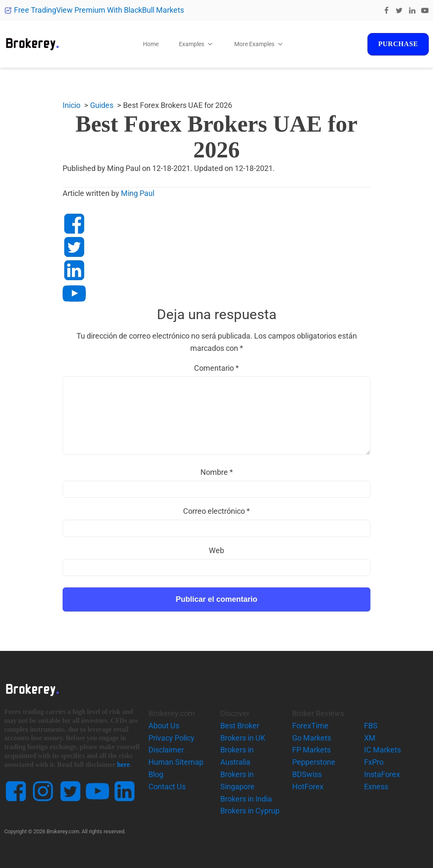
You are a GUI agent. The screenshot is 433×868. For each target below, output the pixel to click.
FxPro (374, 762)
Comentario (216, 368)
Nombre (217, 472)
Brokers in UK (243, 738)
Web (216, 550)
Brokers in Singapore (237, 780)
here (123, 765)
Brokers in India (246, 799)
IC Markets (382, 750)
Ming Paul (138, 193)
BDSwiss (307, 774)
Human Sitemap (176, 762)
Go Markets (312, 738)
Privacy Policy (171, 738)
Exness (376, 787)
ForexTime (310, 726)
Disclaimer (166, 750)
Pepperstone (314, 762)
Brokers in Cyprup (250, 811)
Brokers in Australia (237, 756)
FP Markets (311, 750)
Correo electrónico (216, 511)
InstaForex (382, 774)
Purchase (398, 44)
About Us (164, 726)
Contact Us (167, 787)
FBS (371, 726)
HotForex (308, 787)
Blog (156, 774)
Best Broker (240, 726)
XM (370, 738)
